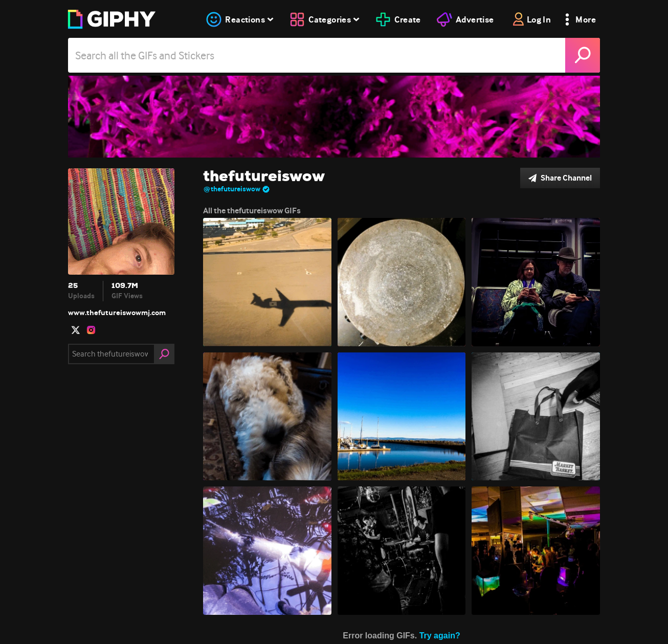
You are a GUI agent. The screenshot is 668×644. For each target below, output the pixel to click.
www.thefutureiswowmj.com (117, 313)
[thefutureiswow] (334, 117)
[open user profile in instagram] (91, 330)
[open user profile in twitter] (76, 330)
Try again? (440, 636)
